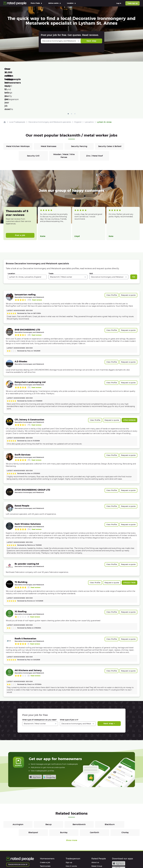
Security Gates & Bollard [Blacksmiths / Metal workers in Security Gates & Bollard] (110, 113)
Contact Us (64, 859)
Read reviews (37, 266)
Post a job (20, 202)
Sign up (69, 829)
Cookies (41, 859)
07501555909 (129, 387)
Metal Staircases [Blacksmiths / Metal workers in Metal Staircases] (49, 113)
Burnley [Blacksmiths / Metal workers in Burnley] (64, 799)
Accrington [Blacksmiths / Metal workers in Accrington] (18, 791)
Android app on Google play (49, 743)
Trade (51, 240)
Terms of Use (12, 859)
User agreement (47, 844)
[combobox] (27, 243)
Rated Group (97, 833)
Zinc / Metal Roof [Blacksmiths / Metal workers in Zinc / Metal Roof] (94, 122)
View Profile (112, 262)
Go (134, 243)
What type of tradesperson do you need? (39, 686)
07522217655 (129, 549)
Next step (91, 41)
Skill (91, 240)
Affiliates (95, 840)
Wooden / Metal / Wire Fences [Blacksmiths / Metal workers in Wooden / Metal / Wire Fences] (64, 122)
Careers (95, 836)
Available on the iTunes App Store (35, 743)
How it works (46, 836)
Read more (44, 190)
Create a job (45, 829)
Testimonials (45, 833)
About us (95, 829)
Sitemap (52, 859)
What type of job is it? (69, 686)
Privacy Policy (27, 859)
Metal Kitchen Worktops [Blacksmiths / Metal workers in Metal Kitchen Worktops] (18, 113)
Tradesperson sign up (18, 831)
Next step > (109, 690)
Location (11, 240)
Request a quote (128, 262)
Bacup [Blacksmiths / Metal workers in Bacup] (49, 791)
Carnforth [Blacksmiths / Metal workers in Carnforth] (94, 799)
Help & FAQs (45, 840)
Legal (94, 844)
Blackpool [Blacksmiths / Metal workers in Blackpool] (33, 799)
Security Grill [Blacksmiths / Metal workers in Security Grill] (33, 122)
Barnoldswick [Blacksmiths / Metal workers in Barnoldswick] (79, 791)
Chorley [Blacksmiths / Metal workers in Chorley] (125, 799)
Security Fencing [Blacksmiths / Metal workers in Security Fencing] (79, 113)
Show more (72, 807)
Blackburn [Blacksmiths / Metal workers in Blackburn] (110, 791)
